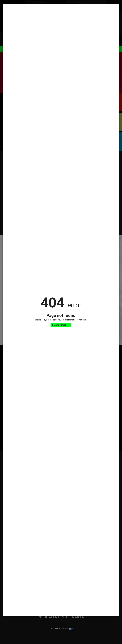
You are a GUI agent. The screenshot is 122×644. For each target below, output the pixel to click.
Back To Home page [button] (61, 325)
